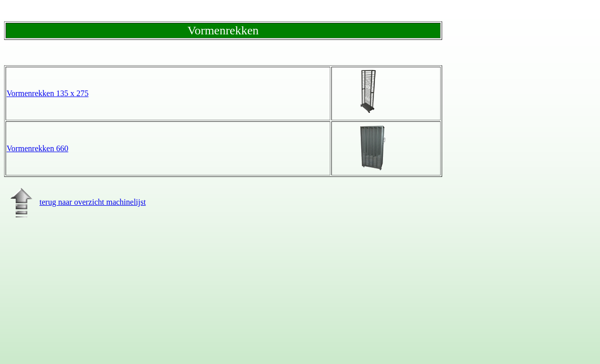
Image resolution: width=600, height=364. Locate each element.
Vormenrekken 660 (37, 148)
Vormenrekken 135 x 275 (48, 93)
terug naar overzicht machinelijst (75, 202)
